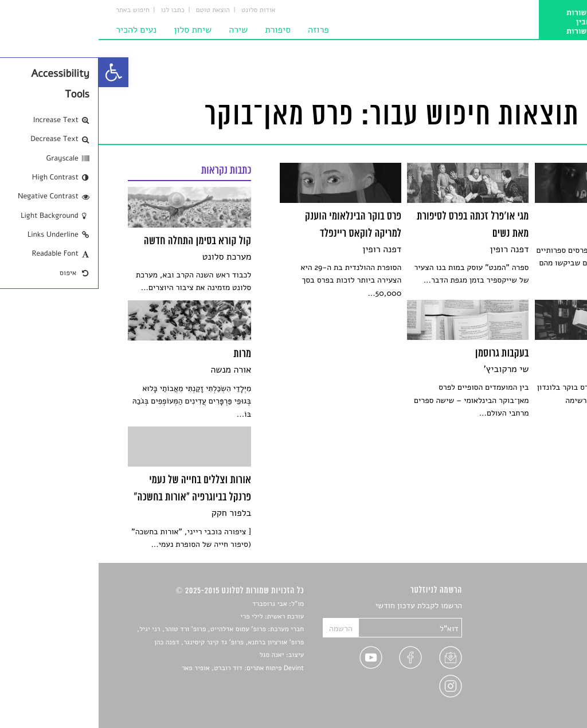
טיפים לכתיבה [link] (535, 673)
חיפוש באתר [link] (34, 10)
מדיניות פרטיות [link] (533, 686)
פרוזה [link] (220, 30)
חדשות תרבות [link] (536, 633)
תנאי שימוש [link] (539, 700)
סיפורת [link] (179, 30)
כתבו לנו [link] (74, 10)
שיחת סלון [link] (94, 30)
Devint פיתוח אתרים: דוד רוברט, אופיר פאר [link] (144, 668)
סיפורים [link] (545, 606)
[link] (15, 72)
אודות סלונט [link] (160, 10)
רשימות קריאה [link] (535, 646)
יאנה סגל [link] (173, 655)
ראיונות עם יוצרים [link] (529, 660)
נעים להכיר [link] (38, 30)
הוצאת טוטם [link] (114, 10)
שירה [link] (140, 30)
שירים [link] (548, 619)
